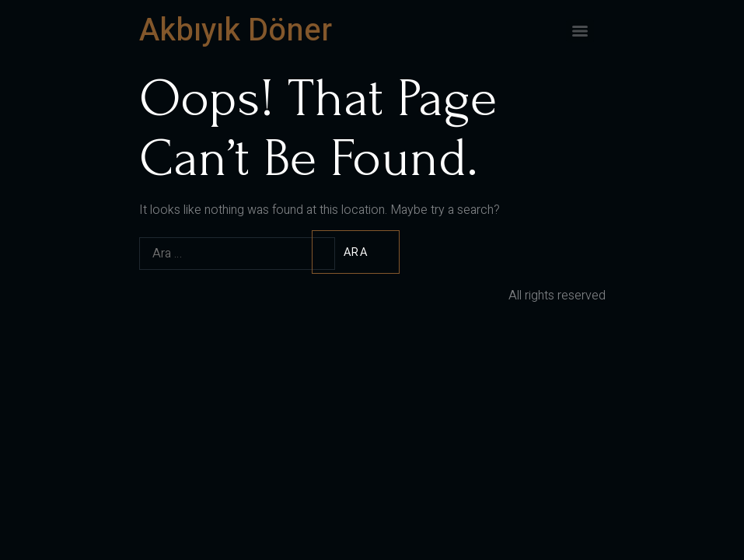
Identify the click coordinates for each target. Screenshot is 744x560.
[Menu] (580, 31)
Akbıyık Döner (236, 31)
